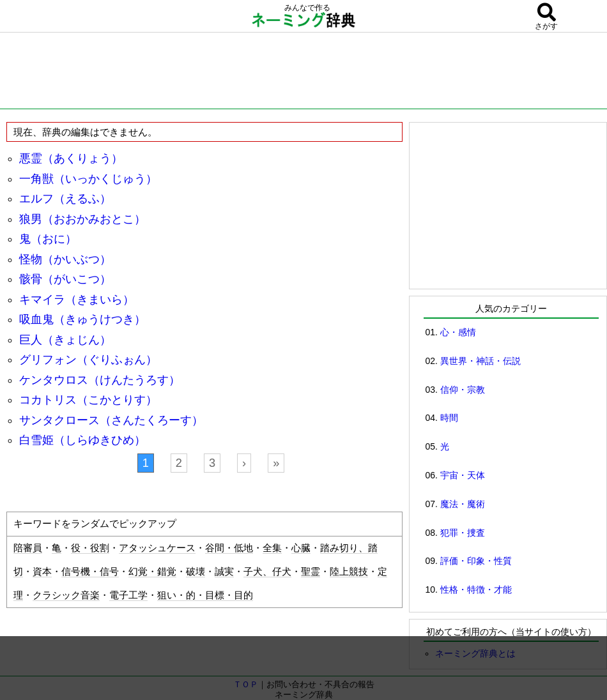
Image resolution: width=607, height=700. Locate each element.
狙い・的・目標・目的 (205, 595)
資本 (42, 572)
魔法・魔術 (463, 504)
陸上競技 (349, 572)
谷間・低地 (229, 548)
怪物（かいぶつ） (65, 259)
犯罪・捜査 (463, 533)
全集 (272, 548)
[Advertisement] (303, 73)
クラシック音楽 (66, 595)
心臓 (301, 548)
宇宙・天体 (463, 475)
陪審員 (28, 548)
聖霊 (311, 572)
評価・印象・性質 (476, 561)
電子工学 (128, 595)
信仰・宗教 (463, 390)
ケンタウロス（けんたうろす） (100, 380)
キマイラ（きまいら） (77, 300)
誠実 (224, 572)
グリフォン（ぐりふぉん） (88, 360)
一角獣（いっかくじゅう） (88, 179)
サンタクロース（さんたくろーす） (111, 420)
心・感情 (458, 332)
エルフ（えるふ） (65, 199)
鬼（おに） (48, 239)
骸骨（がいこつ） (65, 279)
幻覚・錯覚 (152, 572)
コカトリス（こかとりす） (88, 400)
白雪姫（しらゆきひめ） (82, 440)
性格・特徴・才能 (476, 590)
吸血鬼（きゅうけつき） (82, 319)
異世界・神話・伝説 (480, 361)
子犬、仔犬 (267, 572)
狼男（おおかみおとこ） (82, 219)
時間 (449, 418)
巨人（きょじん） (65, 340)
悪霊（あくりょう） (71, 158)
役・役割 (90, 548)
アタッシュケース (157, 548)
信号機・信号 (90, 572)
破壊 (196, 572)
